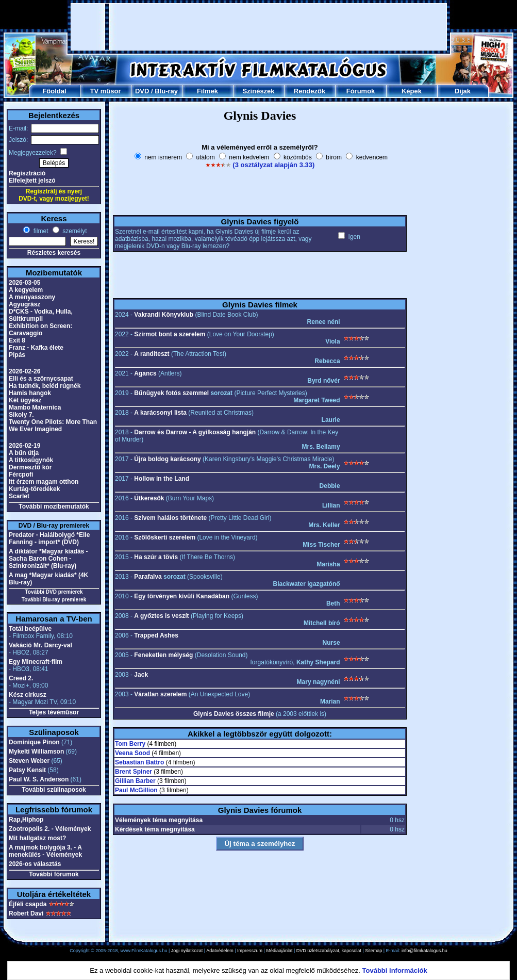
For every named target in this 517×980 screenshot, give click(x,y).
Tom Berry (130, 744)
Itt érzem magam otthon (44, 482)
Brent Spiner (134, 772)
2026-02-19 (24, 446)
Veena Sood (132, 753)
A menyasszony (32, 297)
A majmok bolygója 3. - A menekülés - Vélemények (45, 851)
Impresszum (250, 951)
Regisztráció (27, 173)
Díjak (463, 91)
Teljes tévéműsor (54, 712)
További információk (395, 970)
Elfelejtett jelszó (32, 181)
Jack (141, 675)
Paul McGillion (136, 790)
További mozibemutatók (54, 507)
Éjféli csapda (28, 904)
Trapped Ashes (156, 635)
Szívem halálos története (170, 518)
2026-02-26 (24, 371)
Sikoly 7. (21, 415)
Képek (412, 91)
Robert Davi (26, 913)
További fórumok (54, 874)
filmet (40, 231)
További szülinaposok (54, 790)
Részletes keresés (54, 253)
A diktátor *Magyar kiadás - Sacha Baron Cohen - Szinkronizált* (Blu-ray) (48, 559)
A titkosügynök (31, 460)
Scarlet (19, 496)
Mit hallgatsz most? (37, 838)
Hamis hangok (30, 393)
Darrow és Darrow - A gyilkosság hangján (195, 432)
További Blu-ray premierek (54, 600)
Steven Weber (29, 761)
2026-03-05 (24, 283)
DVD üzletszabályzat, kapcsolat (329, 951)
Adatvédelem (220, 951)
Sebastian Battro (139, 762)
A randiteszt (152, 354)
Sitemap (373, 951)
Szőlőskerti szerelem (165, 537)
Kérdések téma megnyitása (155, 829)
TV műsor (106, 91)
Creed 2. (21, 678)
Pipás (17, 355)
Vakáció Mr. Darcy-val (40, 645)
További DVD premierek (54, 592)
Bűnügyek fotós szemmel (171, 393)
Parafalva (148, 577)
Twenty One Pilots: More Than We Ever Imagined (53, 426)
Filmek (207, 91)
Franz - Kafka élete (36, 348)
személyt (74, 231)
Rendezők (310, 91)
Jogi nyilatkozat (187, 951)
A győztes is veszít (161, 616)
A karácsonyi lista (160, 413)
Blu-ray (166, 91)
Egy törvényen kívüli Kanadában (182, 596)
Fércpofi (21, 475)
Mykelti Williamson (36, 752)
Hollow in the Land (162, 479)
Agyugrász (24, 304)
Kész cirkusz (28, 695)
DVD (142, 91)
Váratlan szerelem (160, 694)
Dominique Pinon (34, 742)
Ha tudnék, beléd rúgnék (45, 386)
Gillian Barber (135, 781)
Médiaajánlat (279, 951)
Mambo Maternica (35, 407)
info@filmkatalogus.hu (424, 951)
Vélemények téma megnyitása (159, 820)
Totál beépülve (30, 629)
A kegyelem (26, 290)
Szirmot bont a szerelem (170, 334)
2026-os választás (35, 864)
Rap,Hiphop (26, 820)
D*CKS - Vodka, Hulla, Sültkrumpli (41, 315)
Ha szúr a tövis (156, 557)
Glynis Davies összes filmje (234, 714)
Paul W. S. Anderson (39, 779)
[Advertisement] (259, 27)
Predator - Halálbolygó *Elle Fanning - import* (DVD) (49, 538)
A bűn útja (24, 453)
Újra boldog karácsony (167, 459)
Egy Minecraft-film (36, 662)
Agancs (145, 373)
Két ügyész (25, 400)
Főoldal (54, 91)
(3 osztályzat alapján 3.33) (273, 165)
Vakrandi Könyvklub (164, 315)
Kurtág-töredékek (34, 489)
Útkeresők (149, 498)
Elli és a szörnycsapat (41, 379)
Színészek (258, 91)
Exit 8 (17, 340)
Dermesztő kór (30, 467)
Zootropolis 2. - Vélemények (50, 829)
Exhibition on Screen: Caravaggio (40, 330)
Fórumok (361, 91)
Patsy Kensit (27, 770)
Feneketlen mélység (163, 655)
